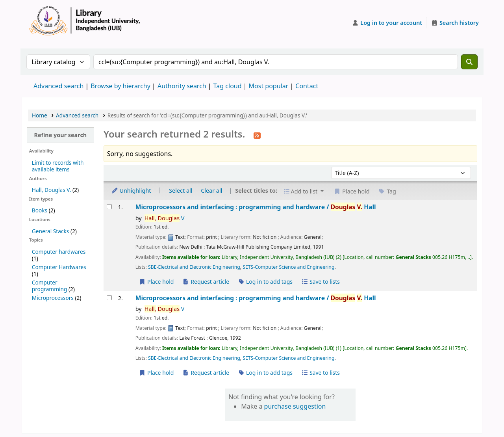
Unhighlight (131, 191)
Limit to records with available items (58, 166)
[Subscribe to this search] (257, 135)
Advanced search (58, 86)
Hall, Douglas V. (52, 190)
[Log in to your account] (387, 23)
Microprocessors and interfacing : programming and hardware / (256, 207)
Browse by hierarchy (120, 86)
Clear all (211, 191)
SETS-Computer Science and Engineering (288, 267)
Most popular (269, 86)
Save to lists (321, 282)
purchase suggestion (295, 406)
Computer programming (49, 286)
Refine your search (60, 135)
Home (40, 115)
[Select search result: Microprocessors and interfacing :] (109, 207)
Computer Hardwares (59, 267)
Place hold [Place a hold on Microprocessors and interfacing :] (157, 282)
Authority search (182, 86)
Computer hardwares (59, 252)
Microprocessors (53, 298)
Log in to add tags (265, 282)
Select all (181, 191)
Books (40, 210)
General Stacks (50, 231)
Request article (206, 282)
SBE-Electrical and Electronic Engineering (194, 267)
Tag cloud (228, 86)
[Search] (469, 62)
